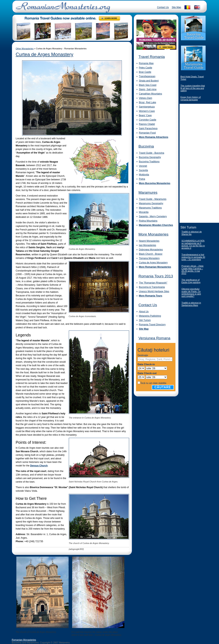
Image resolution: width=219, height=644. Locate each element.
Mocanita (144, 212)
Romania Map (146, 63)
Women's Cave (147, 111)
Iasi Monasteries (148, 245)
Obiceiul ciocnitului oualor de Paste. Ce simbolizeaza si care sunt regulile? (191, 293)
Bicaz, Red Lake (148, 102)
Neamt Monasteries (149, 241)
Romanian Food (147, 133)
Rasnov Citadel (147, 124)
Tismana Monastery (149, 258)
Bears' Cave (145, 115)
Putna (142, 179)
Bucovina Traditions (149, 162)
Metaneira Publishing (150, 316)
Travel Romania (152, 57)
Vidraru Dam (146, 98)
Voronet (143, 166)
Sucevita (144, 170)
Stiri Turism (145, 320)
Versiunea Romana (155, 338)
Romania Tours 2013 (156, 276)
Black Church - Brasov (151, 254)
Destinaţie (143, 355)
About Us (144, 312)
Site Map (176, 7)
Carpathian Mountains (151, 94)
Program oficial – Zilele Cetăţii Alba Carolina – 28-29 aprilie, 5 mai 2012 (193, 270)
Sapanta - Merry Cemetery (153, 216)
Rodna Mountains (148, 221)
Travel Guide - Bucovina (152, 153)
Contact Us (163, 7)
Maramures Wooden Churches (156, 225)
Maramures (148, 192)
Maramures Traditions (150, 208)
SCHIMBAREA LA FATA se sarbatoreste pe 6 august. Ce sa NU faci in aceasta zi (193, 244)
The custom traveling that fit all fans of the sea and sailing (193, 88)
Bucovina (146, 146)
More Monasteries (154, 234)
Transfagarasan (147, 76)
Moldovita (144, 175)
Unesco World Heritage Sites (154, 291)
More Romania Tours (151, 296)
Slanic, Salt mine (148, 89)
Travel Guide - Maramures (153, 199)
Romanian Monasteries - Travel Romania (62, 9)
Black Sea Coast (148, 85)
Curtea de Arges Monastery (45, 54)
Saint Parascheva (148, 128)
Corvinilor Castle (148, 120)
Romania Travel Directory (152, 325)
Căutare (163, 387)
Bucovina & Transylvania (152, 287)
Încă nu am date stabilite (154, 383)
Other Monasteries (25, 49)
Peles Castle (146, 68)
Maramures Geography (151, 203)
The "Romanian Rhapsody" (153, 283)
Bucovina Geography (150, 157)
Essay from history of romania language (191, 98)
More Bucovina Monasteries (155, 183)
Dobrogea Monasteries (151, 250)
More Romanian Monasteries (155, 267)
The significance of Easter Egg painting (191, 281)
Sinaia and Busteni (149, 81)
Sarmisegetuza (147, 107)
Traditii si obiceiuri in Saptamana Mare (191, 304)
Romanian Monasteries (24, 640)
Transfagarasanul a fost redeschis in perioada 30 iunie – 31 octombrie (193, 257)
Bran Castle (145, 72)
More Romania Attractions (154, 137)
